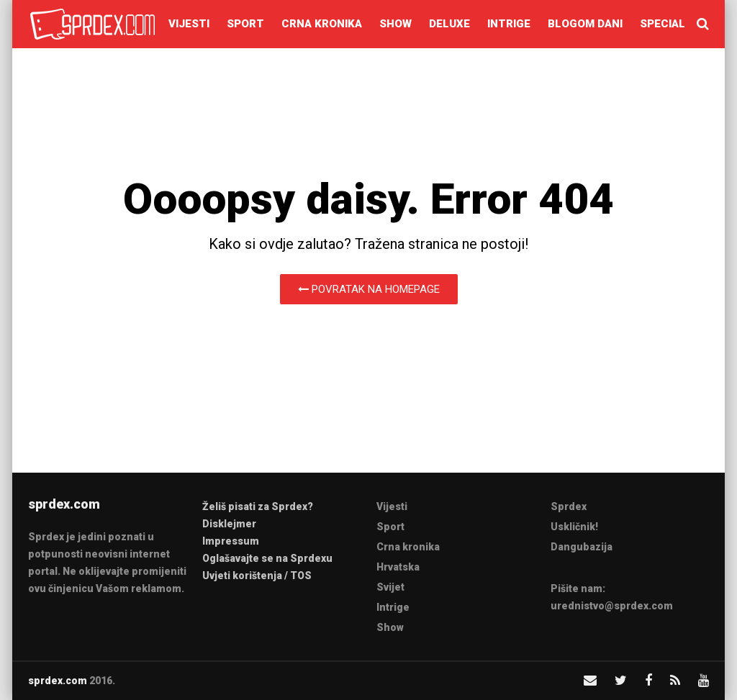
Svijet (390, 587)
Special (663, 24)
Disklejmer (229, 524)
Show (395, 24)
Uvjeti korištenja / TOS (257, 576)
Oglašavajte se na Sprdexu (267, 558)
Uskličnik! (574, 527)
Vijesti (189, 24)
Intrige (509, 24)
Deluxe (449, 24)
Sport (245, 24)
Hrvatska (398, 567)
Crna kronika (322, 24)
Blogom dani (585, 24)
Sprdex (569, 506)
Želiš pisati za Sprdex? (258, 506)
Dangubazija (582, 547)
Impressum (231, 541)
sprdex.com (58, 681)
